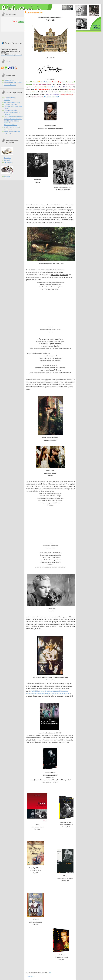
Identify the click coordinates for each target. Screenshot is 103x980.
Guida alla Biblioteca (10, 98)
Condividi (30, 976)
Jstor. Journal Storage (11, 125)
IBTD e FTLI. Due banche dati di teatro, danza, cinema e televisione (13, 121)
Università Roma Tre (10, 85)
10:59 (49, 972)
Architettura (8, 158)
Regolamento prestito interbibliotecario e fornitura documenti (12, 112)
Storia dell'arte (8, 162)
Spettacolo (7, 160)
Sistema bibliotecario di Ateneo (13, 83)
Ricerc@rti (7, 100)
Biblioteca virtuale (9, 80)
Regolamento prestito (10, 104)
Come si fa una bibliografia (12, 102)
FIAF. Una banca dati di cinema (13, 117)
